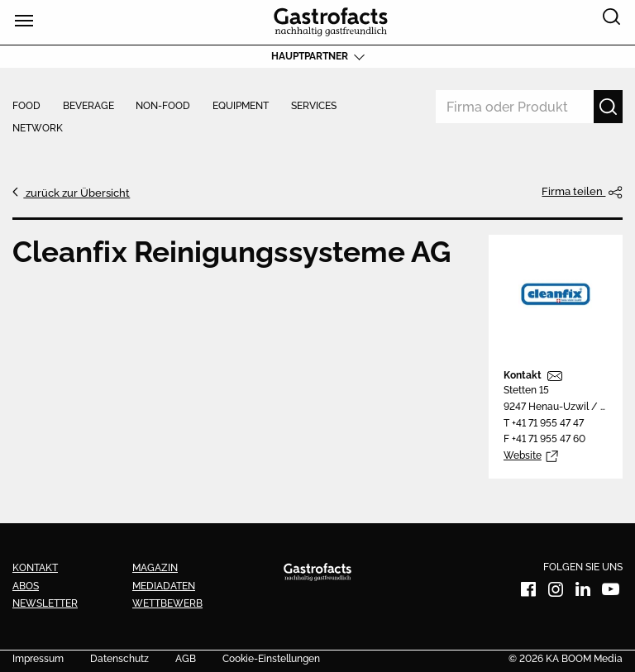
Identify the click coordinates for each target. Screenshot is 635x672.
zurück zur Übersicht (76, 193)
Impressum (38, 660)
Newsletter (45, 603)
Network (38, 129)
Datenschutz (119, 660)
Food (26, 107)
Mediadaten (164, 586)
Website (523, 455)
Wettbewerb (167, 603)
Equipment (241, 107)
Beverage (88, 107)
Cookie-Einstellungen (271, 660)
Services (314, 107)
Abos (26, 586)
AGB (186, 660)
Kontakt (523, 375)
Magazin (155, 568)
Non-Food (163, 107)
